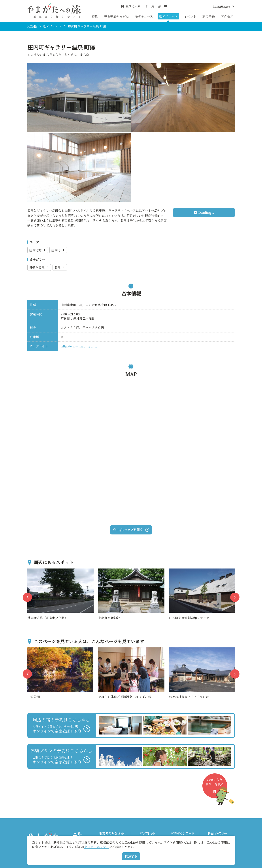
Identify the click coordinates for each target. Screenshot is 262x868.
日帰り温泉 (39, 267)
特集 (95, 16)
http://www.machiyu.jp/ (79, 346)
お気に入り (131, 6)
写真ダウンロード (182, 833)
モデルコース (144, 16)
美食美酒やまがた (116, 16)
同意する (131, 856)
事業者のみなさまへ (113, 833)
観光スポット (168, 16)
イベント (190, 16)
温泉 (60, 267)
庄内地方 (38, 250)
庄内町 (58, 250)
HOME (32, 26)
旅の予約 (209, 16)
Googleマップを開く (131, 530)
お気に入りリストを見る (216, 788)
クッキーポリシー (97, 847)
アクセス (227, 16)
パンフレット (147, 833)
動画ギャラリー (217, 833)
